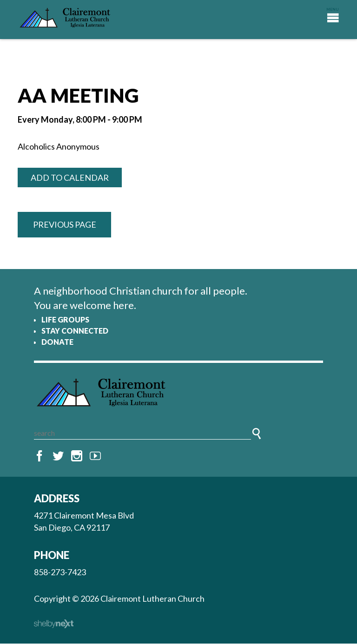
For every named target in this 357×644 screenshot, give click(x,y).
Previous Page (65, 224)
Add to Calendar (70, 177)
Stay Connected (75, 331)
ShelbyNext (54, 624)
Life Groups (65, 319)
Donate (57, 342)
